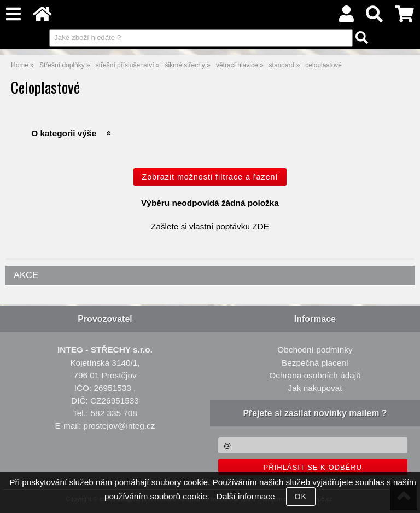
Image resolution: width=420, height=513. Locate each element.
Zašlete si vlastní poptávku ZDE (210, 226)
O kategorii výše (64, 133)
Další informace (246, 496)
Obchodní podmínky (315, 350)
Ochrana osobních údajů (315, 375)
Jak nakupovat (315, 388)
